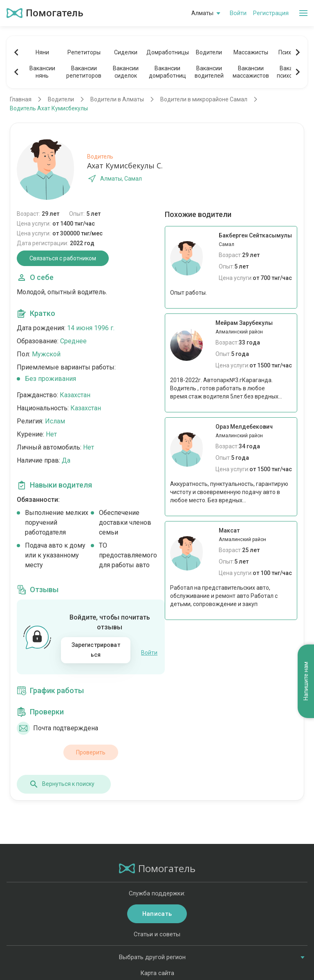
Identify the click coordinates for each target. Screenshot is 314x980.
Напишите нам (306, 551)
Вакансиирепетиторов (84, 72)
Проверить (91, 748)
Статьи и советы (157, 930)
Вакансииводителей (209, 72)
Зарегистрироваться (96, 650)
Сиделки (126, 52)
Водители (209, 52)
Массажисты (251, 52)
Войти (238, 13)
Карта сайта (157, 969)
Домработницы (167, 52)
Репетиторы (84, 52)
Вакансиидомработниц (167, 72)
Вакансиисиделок (126, 72)
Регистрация (271, 13)
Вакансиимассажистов (251, 72)
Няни (42, 52)
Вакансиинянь (42, 72)
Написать (157, 910)
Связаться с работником (63, 258)
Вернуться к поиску (62, 780)
